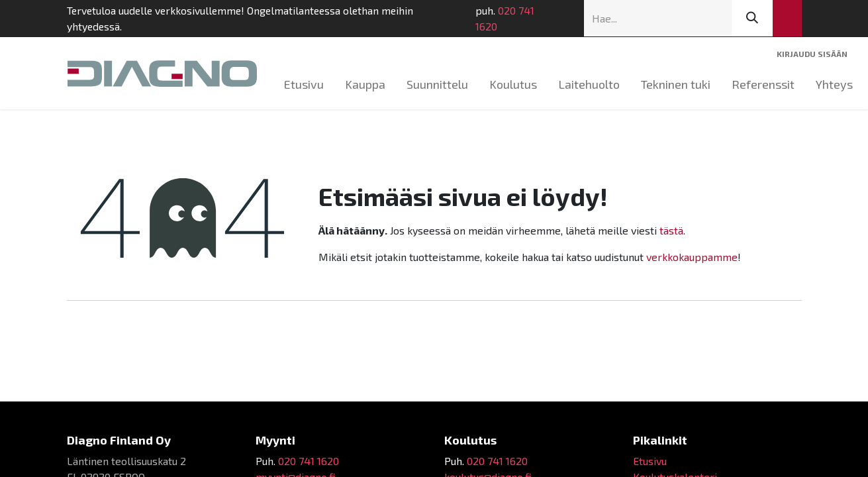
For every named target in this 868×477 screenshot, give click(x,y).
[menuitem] (304, 84)
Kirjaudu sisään (812, 54)
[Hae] (752, 18)
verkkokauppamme (692, 257)
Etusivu (650, 461)
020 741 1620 (505, 18)
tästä (671, 230)
